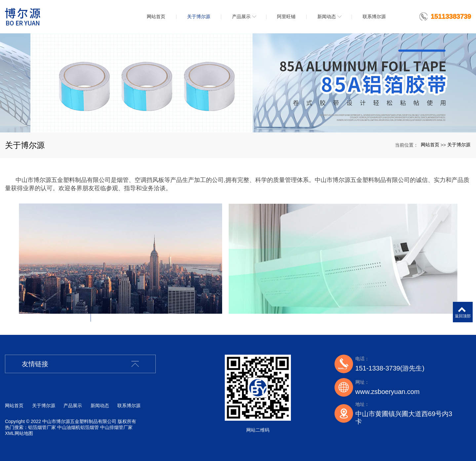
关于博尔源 (459, 145)
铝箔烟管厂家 (42, 427)
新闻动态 (100, 406)
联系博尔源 (129, 406)
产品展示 (73, 406)
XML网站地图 (19, 433)
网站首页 (430, 145)
